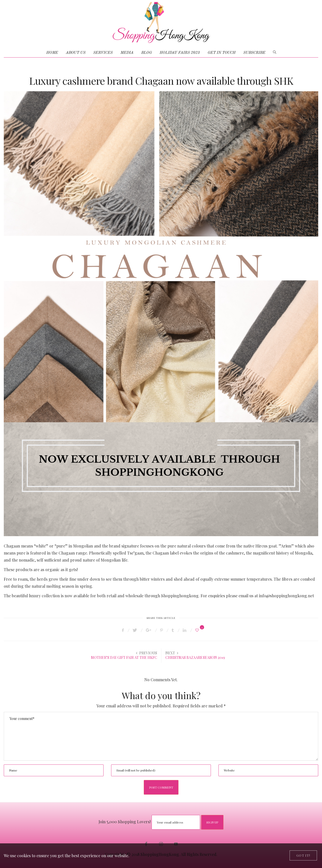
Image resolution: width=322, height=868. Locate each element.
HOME (52, 53)
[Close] (303, 855)
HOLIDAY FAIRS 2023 (180, 53)
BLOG (147, 53)
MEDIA (127, 53)
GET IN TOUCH (222, 53)
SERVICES (103, 53)
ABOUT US (76, 53)
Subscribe (254, 53)
